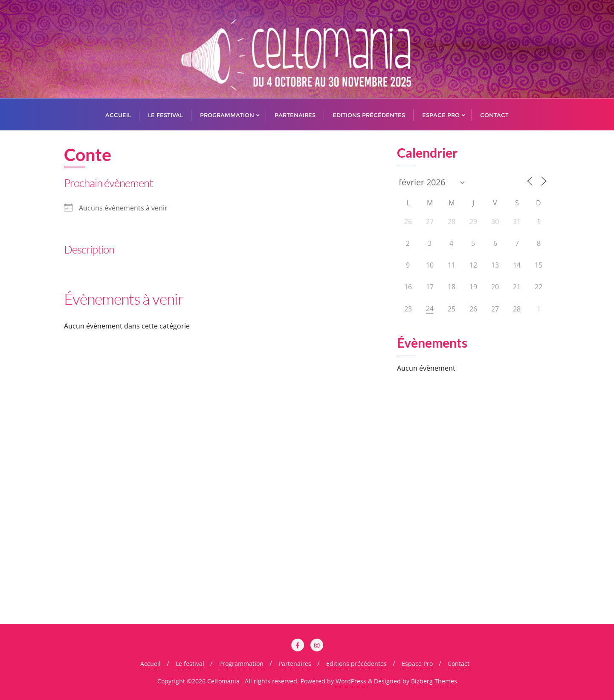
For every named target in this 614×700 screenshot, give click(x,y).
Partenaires (295, 664)
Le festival (190, 664)
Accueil (151, 664)
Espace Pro (417, 664)
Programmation (241, 664)
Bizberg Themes (434, 681)
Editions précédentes (356, 664)
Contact (459, 664)
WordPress (351, 681)
